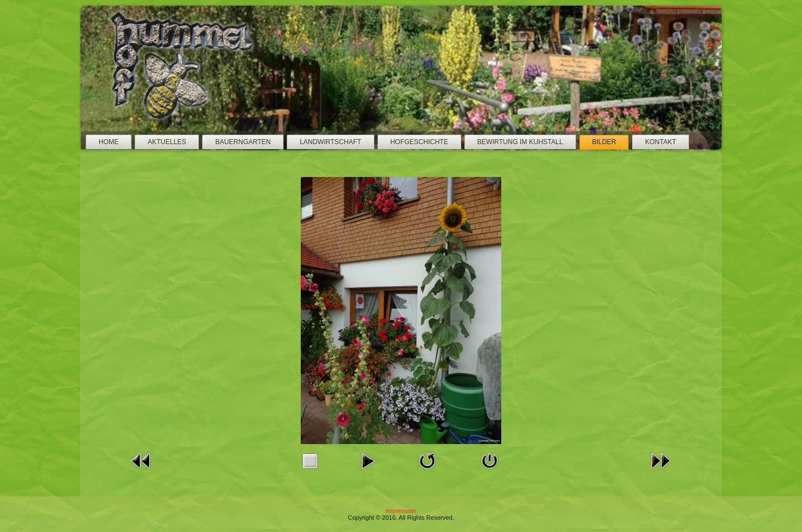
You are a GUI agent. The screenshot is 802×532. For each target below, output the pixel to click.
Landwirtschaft (330, 142)
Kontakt (661, 142)
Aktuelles (167, 142)
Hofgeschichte (419, 142)
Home (109, 142)
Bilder (604, 142)
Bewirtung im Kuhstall (520, 142)
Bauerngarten (243, 142)
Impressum (401, 511)
